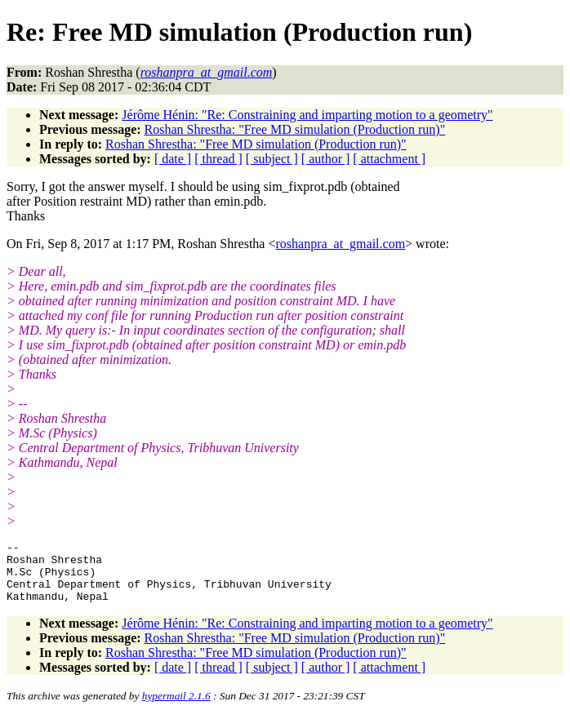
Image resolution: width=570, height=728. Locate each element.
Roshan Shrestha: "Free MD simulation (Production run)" (295, 129)
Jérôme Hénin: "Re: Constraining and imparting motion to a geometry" (307, 115)
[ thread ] (218, 159)
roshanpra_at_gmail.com (340, 244)
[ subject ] (272, 159)
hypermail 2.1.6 (176, 708)
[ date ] (173, 159)
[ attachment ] (389, 159)
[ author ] (326, 159)
